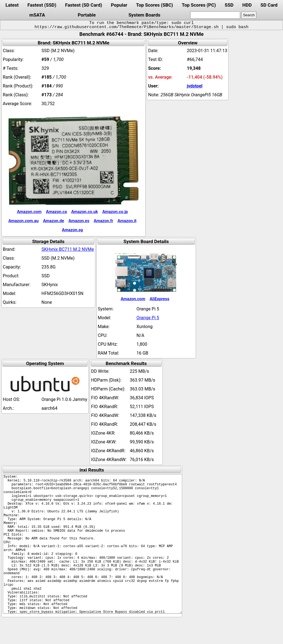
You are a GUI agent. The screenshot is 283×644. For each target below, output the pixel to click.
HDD (247, 5)
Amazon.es (79, 221)
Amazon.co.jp (115, 212)
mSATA (37, 15)
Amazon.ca (56, 212)
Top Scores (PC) (199, 5)
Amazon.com (29, 212)
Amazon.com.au (23, 221)
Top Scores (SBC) (154, 5)
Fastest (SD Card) (83, 5)
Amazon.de (54, 221)
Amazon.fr (103, 221)
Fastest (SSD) (42, 5)
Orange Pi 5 (148, 318)
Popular (119, 5)
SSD (229, 5)
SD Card (269, 5)
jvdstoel (195, 86)
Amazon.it (127, 221)
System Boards (145, 15)
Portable (87, 15)
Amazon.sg (72, 230)
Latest (12, 5)
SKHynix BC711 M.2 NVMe (68, 249)
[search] (215, 15)
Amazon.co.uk (85, 212)
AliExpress (160, 299)
